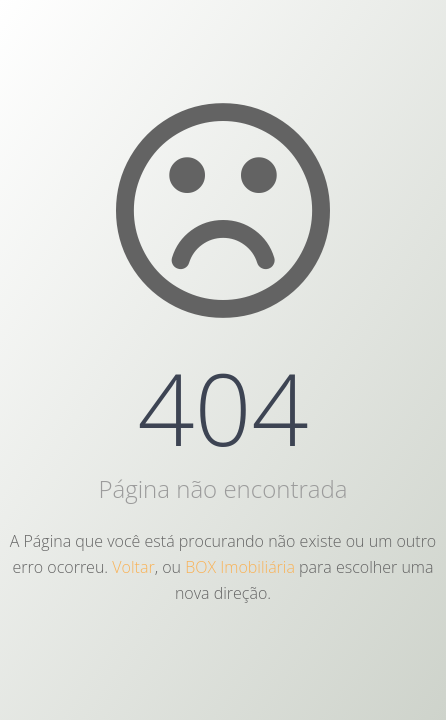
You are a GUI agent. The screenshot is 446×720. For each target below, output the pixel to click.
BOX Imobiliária (240, 567)
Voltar (133, 567)
